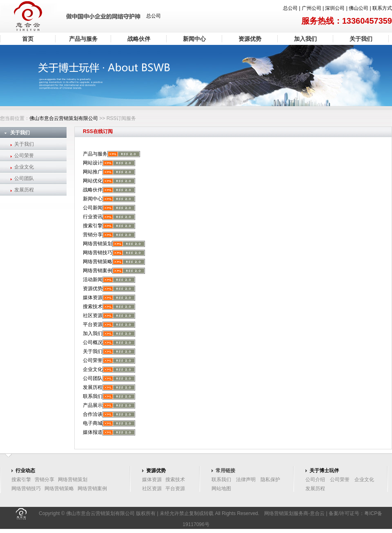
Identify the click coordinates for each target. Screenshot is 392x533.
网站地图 (221, 489)
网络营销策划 (98, 244)
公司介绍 (315, 480)
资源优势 (250, 39)
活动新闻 (93, 280)
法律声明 (246, 480)
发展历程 (24, 190)
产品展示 (93, 405)
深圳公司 (335, 8)
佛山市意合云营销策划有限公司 (64, 118)
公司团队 (24, 178)
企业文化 (24, 167)
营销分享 (93, 235)
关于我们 (361, 39)
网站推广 (93, 172)
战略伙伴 (139, 39)
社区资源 (93, 315)
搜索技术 (93, 306)
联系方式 (382, 8)
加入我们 (305, 39)
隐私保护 (270, 480)
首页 (28, 39)
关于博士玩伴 (324, 471)
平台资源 (93, 324)
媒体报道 (93, 432)
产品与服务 (83, 39)
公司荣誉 (24, 155)
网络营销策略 (98, 262)
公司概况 (93, 342)
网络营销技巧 (98, 253)
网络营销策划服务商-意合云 (294, 513)
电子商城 (93, 423)
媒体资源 (93, 298)
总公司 (290, 8)
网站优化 (93, 181)
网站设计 (93, 163)
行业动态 (25, 471)
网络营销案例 (98, 271)
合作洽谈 (93, 414)
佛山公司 (359, 8)
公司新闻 (93, 208)
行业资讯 (93, 217)
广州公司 (312, 8)
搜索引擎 (93, 226)
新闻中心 (194, 39)
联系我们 (93, 396)
